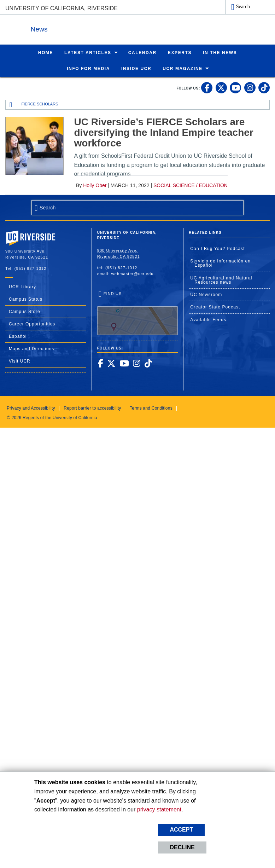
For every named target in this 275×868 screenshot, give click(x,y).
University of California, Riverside (62, 8)
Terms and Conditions (151, 408)
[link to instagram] (250, 87)
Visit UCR (20, 361)
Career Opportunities (32, 324)
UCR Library (22, 287)
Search (243, 6)
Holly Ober (95, 185)
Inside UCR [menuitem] (136, 68)
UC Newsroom (206, 294)
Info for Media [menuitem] (88, 68)
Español (18, 336)
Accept (181, 830)
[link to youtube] (235, 87)
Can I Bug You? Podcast (217, 248)
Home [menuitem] (46, 52)
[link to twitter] (221, 87)
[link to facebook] (207, 87)
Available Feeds (208, 319)
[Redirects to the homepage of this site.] (11, 104)
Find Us (138, 313)
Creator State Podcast (215, 307)
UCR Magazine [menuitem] (183, 68)
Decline (182, 847)
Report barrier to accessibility (92, 408)
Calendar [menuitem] (142, 52)
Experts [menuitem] (180, 52)
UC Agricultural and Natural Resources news (221, 280)
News (83, 28)
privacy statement (159, 809)
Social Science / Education (191, 185)
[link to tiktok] (264, 87)
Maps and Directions (31, 348)
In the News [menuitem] (220, 52)
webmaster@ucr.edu (133, 273)
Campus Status (26, 299)
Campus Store (25, 311)
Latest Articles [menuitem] (88, 52)
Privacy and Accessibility (31, 408)
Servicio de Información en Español (220, 263)
